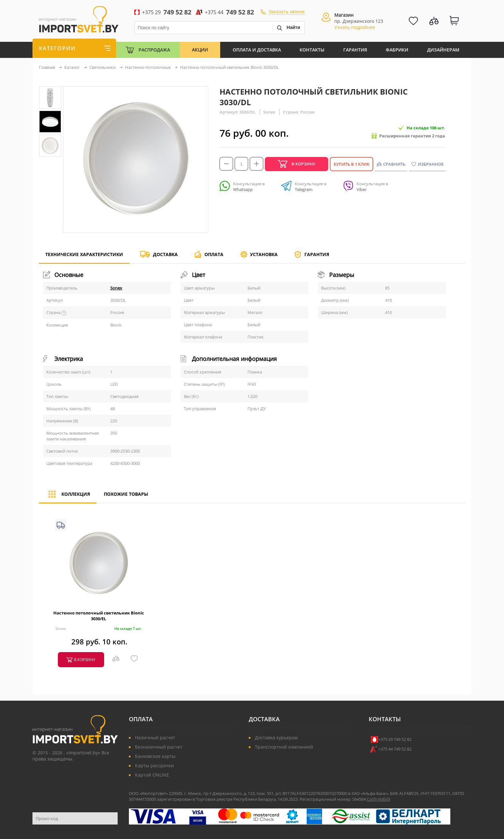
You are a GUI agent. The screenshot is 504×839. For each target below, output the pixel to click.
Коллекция (68, 497)
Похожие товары (126, 494)
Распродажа (154, 50)
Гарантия (355, 50)
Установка (264, 254)
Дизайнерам (443, 50)
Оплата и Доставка (257, 50)
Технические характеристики (84, 257)
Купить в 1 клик (351, 164)
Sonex (116, 288)
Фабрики (397, 50)
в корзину (85, 660)
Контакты (312, 50)
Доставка (165, 254)
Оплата (214, 254)
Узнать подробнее (355, 27)
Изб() (384, 799)
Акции (200, 50)
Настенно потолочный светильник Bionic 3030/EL (99, 616)
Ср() (372, 799)
